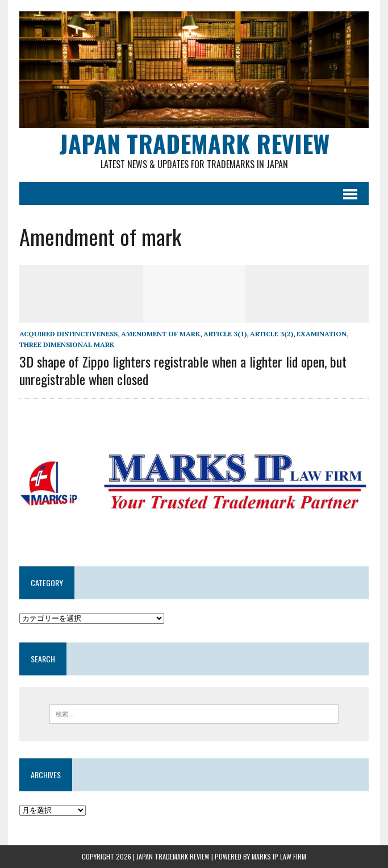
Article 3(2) (272, 334)
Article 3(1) (225, 334)
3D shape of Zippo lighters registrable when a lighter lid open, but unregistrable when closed (183, 370)
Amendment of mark (160, 334)
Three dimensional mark (67, 345)
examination (322, 334)
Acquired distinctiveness (68, 334)
